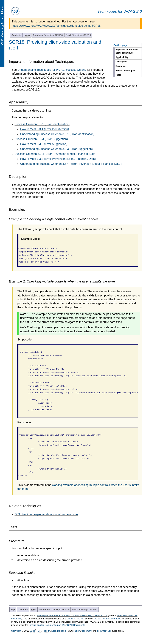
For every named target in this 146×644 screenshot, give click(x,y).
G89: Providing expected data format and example (46, 514)
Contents (16, 35)
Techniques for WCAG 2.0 (120, 11)
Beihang (61, 631)
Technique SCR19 (78, 35)
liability (77, 631)
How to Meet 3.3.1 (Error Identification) (45, 129)
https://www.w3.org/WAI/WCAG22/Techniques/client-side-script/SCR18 (56, 26)
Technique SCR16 (48, 35)
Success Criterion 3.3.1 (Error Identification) (42, 124)
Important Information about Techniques (127, 51)
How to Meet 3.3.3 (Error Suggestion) (44, 144)
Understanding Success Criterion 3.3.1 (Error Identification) (57, 134)
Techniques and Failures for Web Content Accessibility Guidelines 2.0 (72, 615)
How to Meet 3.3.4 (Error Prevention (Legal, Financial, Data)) (58, 159)
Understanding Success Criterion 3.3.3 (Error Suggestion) (56, 149)
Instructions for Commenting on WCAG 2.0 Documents (57, 625)
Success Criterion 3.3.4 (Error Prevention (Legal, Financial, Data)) (56, 154)
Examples (120, 66)
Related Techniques (125, 71)
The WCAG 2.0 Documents (107, 619)
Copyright (16, 631)
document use (104, 631)
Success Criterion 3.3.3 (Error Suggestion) (41, 139)
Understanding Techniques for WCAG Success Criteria (52, 70)
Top (13, 610)
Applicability (122, 57)
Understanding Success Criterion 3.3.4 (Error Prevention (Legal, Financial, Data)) (71, 164)
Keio (54, 631)
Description (121, 62)
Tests (118, 75)
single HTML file (75, 619)
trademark (87, 631)
